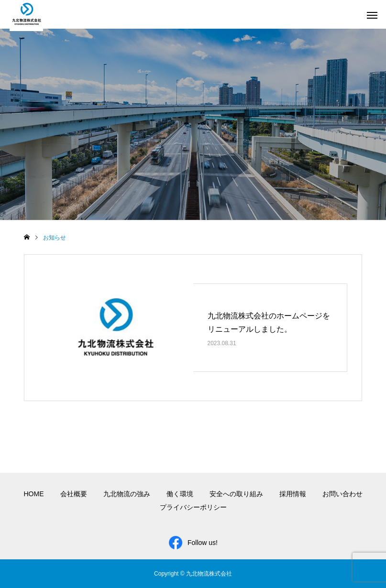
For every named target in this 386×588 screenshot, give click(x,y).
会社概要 (74, 494)
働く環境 (180, 494)
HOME (34, 494)
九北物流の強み (127, 494)
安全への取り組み (236, 494)
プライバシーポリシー (193, 507)
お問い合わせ (342, 494)
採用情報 (293, 494)
